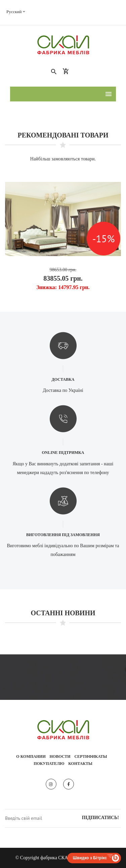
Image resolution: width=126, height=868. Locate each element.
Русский (16, 12)
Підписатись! (100, 818)
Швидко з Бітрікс (90, 858)
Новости (60, 756)
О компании (31, 756)
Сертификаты (91, 756)
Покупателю (49, 764)
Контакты (80, 764)
